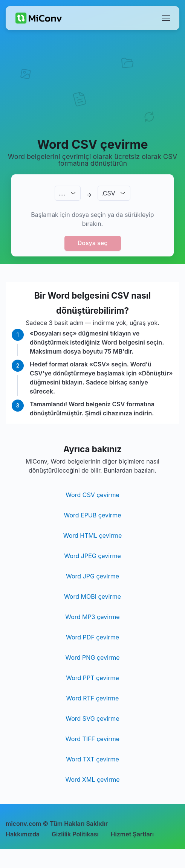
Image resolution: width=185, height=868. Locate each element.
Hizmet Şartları (132, 834)
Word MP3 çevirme (92, 617)
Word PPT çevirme (92, 678)
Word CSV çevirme (92, 495)
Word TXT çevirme (92, 759)
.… (62, 193)
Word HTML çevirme (92, 535)
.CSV (108, 193)
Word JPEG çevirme (92, 556)
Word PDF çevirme (92, 637)
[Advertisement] (92, 93)
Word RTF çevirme (93, 698)
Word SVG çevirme (92, 719)
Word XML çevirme (92, 780)
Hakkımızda (23, 834)
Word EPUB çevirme (93, 515)
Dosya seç (93, 243)
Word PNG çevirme (93, 657)
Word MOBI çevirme (92, 596)
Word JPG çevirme (92, 576)
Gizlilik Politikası (75, 834)
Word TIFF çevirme (92, 739)
